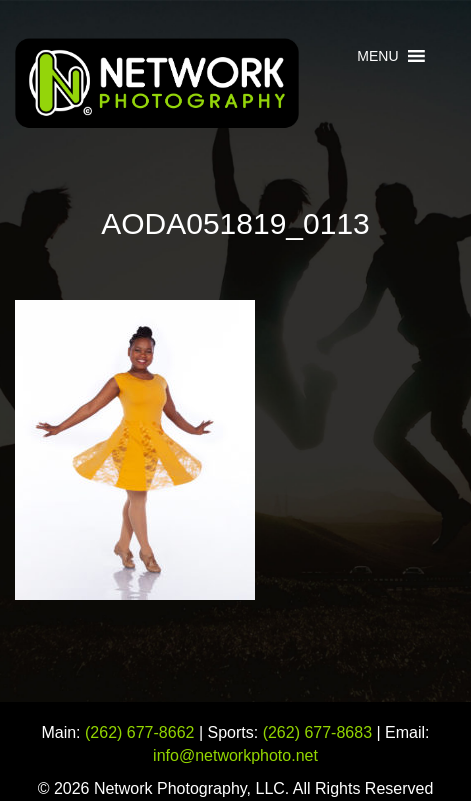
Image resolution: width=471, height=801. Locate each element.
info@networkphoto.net (235, 755)
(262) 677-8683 (317, 732)
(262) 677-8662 (139, 732)
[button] (377, 56)
